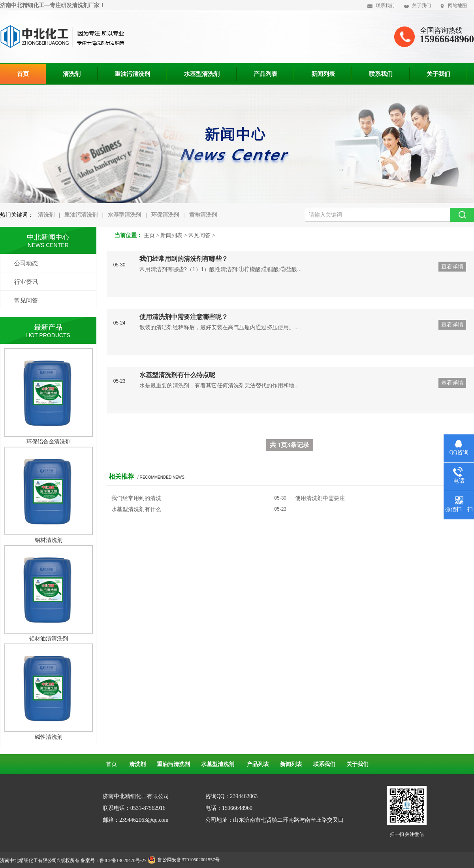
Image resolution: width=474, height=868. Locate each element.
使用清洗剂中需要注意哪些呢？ (184, 317)
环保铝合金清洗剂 (49, 442)
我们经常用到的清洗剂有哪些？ (184, 259)
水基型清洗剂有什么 (136, 509)
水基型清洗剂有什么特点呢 (177, 375)
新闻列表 (171, 235)
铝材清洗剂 (49, 540)
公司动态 (26, 263)
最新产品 (48, 327)
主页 (149, 235)
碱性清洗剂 (49, 737)
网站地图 (457, 6)
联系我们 (385, 6)
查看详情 (452, 266)
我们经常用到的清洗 (136, 498)
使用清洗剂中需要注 (320, 498)
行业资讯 (26, 282)
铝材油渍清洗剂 (49, 638)
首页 (111, 764)
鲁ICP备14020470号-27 (123, 860)
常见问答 (199, 235)
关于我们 (421, 6)
